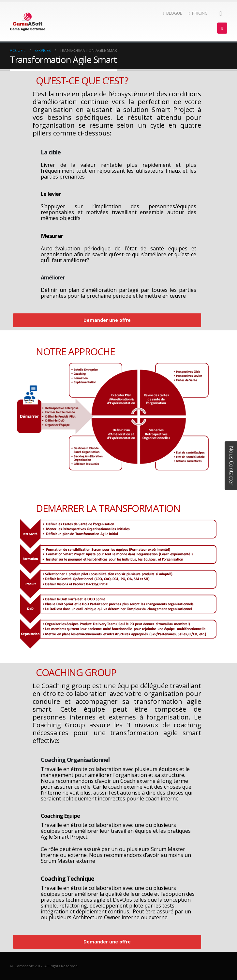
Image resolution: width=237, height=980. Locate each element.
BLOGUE (173, 13)
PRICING (198, 13)
